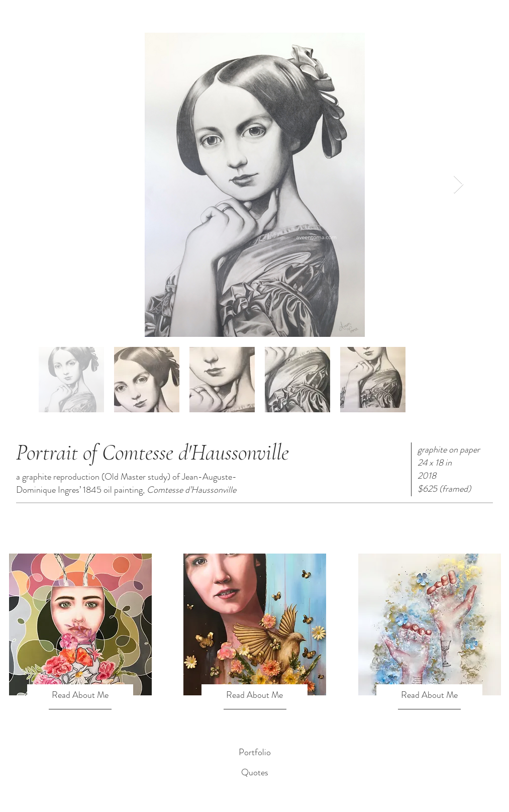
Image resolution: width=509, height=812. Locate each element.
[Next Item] (459, 185)
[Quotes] (255, 773)
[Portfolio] (255, 753)
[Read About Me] (80, 695)
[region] (80, 624)
